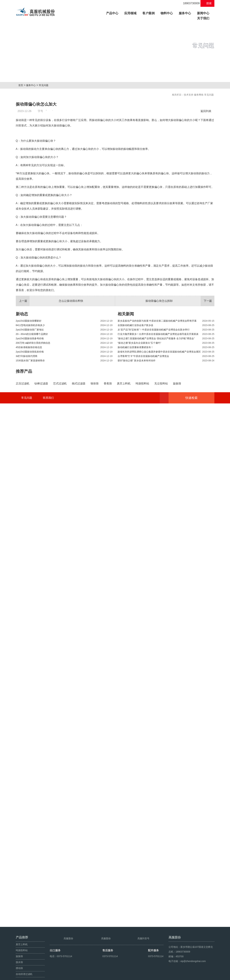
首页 (22, 85)
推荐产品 (24, 456)
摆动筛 (19, 960)
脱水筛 (19, 955)
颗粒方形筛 (193, 976)
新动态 (22, 399)
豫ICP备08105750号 (80, 976)
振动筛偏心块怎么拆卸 (180, 386)
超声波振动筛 (207, 976)
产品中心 (113, 13)
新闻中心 (203, 13)
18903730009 (189, 3)
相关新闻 (126, 399)
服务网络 (199, 95)
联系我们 (48, 915)
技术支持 (189, 95)
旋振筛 (19, 949)
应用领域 (130, 13)
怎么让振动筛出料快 (50, 386)
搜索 (207, 3)
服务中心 (185, 13)
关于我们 (203, 18)
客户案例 (149, 13)
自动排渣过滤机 (24, 966)
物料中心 (167, 13)
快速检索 (197, 915)
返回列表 (207, 111)
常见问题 (45, 85)
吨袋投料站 (22, 943)
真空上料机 (22, 937)
